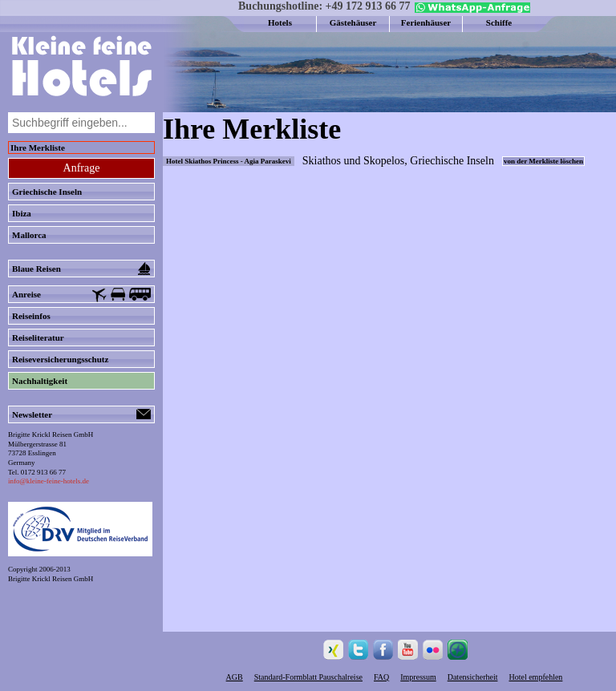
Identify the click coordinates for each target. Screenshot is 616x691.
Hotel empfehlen (535, 677)
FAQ (381, 677)
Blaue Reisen (81, 269)
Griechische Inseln (47, 192)
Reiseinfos (31, 316)
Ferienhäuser (426, 22)
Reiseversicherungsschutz (60, 359)
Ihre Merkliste (38, 147)
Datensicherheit (473, 677)
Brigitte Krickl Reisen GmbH (51, 579)
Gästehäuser (353, 22)
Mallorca (29, 235)
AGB (235, 677)
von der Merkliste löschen (543, 161)
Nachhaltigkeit (40, 381)
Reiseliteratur (38, 337)
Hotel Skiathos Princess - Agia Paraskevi (229, 161)
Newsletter (81, 414)
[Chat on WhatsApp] (470, 10)
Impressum (418, 677)
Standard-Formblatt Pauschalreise (308, 677)
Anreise (81, 295)
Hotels (280, 22)
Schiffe (499, 22)
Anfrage (82, 168)
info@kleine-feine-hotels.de (49, 481)
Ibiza (22, 213)
